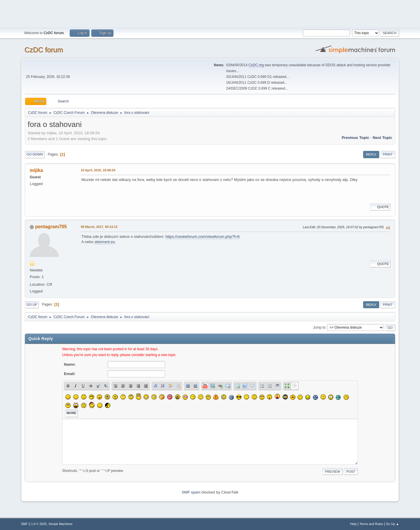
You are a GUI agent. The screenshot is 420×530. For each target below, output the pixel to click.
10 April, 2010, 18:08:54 (98, 170)
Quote (380, 207)
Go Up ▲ (392, 524)
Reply (371, 154)
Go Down (35, 154)
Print (388, 154)
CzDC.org (256, 65)
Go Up (32, 305)
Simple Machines (60, 524)
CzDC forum (44, 50)
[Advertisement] (210, 13)
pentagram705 (51, 227)
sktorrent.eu (105, 242)
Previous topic (355, 138)
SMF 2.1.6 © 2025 (34, 524)
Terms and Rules (371, 524)
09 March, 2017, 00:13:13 (99, 227)
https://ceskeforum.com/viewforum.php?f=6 (202, 237)
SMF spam (191, 492)
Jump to (319, 327)
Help (353, 524)
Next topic (383, 138)
